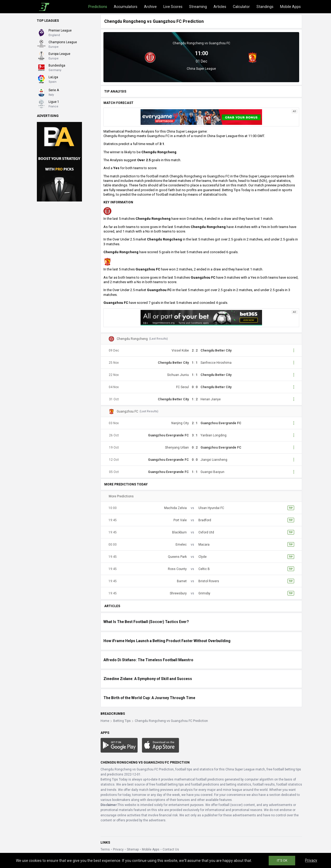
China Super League (201, 69)
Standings (265, 7)
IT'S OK (282, 861)
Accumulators (126, 7)
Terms (105, 849)
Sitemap (133, 849)
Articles (220, 7)
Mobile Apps (290, 7)
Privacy (118, 849)
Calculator (241, 7)
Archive (150, 7)
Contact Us (171, 849)
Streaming (198, 7)
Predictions (98, 7)
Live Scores (173, 7)
